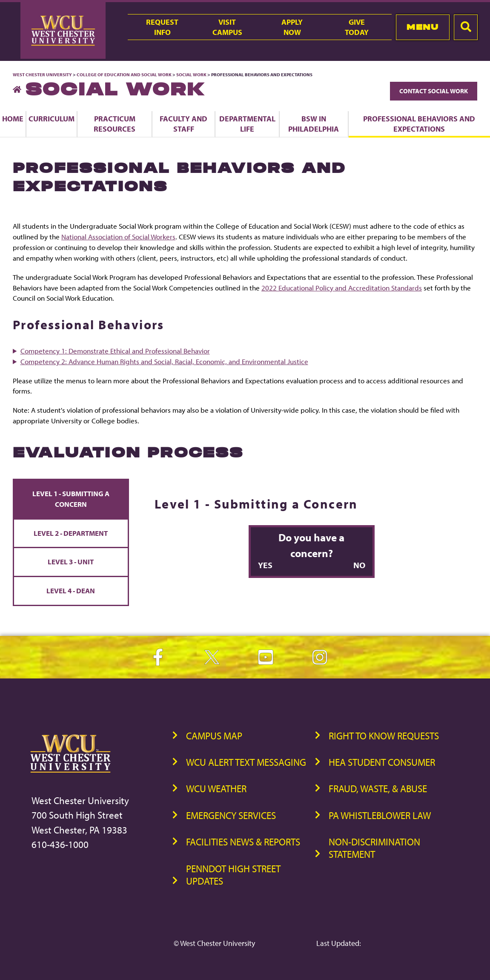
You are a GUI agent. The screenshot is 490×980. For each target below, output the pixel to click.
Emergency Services (231, 815)
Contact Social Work (434, 91)
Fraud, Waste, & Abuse (378, 789)
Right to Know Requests (384, 736)
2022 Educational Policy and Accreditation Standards (342, 288)
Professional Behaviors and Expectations (419, 124)
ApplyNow (292, 27)
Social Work (191, 75)
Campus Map (214, 736)
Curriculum (52, 118)
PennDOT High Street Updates (233, 875)
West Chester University (42, 75)
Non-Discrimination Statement (374, 848)
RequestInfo (162, 27)
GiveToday (357, 27)
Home (13, 118)
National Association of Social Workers (118, 237)
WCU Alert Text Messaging (246, 762)
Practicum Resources (115, 124)
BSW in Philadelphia (314, 124)
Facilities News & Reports (243, 842)
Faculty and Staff (183, 124)
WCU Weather (216, 789)
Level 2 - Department (71, 533)
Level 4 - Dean (71, 591)
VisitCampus (227, 27)
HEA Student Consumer (382, 762)
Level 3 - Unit (71, 562)
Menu (423, 27)
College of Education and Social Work (124, 75)
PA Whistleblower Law (380, 815)
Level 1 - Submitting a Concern (71, 499)
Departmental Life (247, 124)
